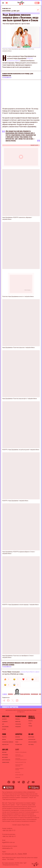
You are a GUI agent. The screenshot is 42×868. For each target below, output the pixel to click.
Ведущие (4, 752)
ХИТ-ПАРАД (31, 744)
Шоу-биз (5, 694)
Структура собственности (19, 755)
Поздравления (19, 739)
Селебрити (5, 722)
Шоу (3, 724)
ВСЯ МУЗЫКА (31, 737)
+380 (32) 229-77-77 (9, 830)
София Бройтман (6, 11)
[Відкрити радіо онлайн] (37, 3)
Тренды (30, 726)
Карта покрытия (6, 760)
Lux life (5, 749)
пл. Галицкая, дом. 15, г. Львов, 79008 (14, 854)
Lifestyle (19, 734)
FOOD (4, 734)
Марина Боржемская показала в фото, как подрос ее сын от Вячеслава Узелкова (20, 664)
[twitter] (13, 700)
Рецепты (4, 737)
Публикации (34, 694)
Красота (31, 721)
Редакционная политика (19, 765)
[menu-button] (3, 3)
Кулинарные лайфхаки (8, 742)
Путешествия (19, 744)
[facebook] (8, 700)
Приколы (17, 719)
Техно (17, 742)
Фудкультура (5, 744)
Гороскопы (18, 724)
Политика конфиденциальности (21, 759)
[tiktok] (28, 782)
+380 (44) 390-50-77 (9, 836)
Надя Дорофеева (25, 694)
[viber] (17, 700)
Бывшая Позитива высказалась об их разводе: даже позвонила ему (18, 75)
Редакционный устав (21, 762)
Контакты (18, 772)
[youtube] (33, 782)
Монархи (4, 719)
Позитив (10, 694)
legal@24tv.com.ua (8, 842)
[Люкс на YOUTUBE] (7, 3)
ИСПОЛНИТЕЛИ (32, 739)
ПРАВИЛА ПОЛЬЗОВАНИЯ (21, 752)
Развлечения (21, 716)
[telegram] (4, 700)
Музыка (4, 729)
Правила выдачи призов (19, 769)
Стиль (30, 723)
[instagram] (14, 782)
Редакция (18, 777)
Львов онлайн (6, 762)
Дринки (4, 739)
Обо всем (18, 737)
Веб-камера (5, 757)
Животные (18, 722)
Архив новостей (19, 775)
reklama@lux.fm (7, 848)
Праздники (18, 727)
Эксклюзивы (5, 727)
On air (31, 734)
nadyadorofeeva (7, 51)
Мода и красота (32, 717)
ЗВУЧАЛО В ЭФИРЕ (33, 742)
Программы (5, 755)
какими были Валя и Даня (30, 672)
